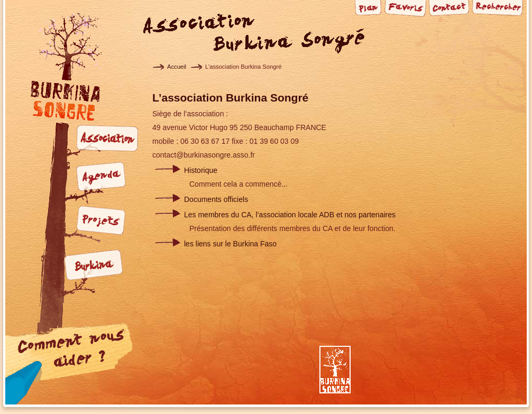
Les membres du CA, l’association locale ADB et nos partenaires (290, 215)
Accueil (177, 67)
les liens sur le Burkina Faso (230, 244)
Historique (201, 170)
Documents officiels (216, 199)
